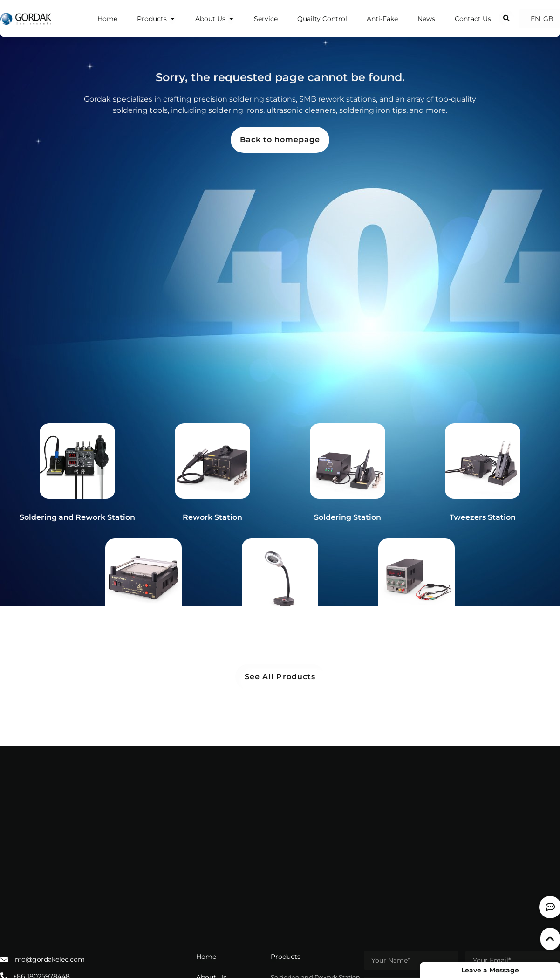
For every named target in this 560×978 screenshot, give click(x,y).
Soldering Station (348, 517)
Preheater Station (143, 633)
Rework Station (212, 517)
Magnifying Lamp (280, 633)
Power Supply (417, 633)
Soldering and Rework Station (77, 517)
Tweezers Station (483, 517)
